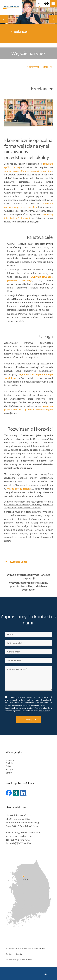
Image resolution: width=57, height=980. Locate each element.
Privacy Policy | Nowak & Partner (19, 960)
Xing (16, 793)
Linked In (24, 793)
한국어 (9, 773)
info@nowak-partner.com (15, 708)
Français (10, 769)
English (9, 763)
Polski (9, 766)
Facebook (9, 793)
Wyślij (29, 720)
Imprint (19, 954)
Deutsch (10, 760)
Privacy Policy (44, 711)
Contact (9, 954)
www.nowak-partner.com (19, 836)
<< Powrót (33, 67)
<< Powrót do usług (16, 562)
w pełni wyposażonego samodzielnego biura (28, 171)
